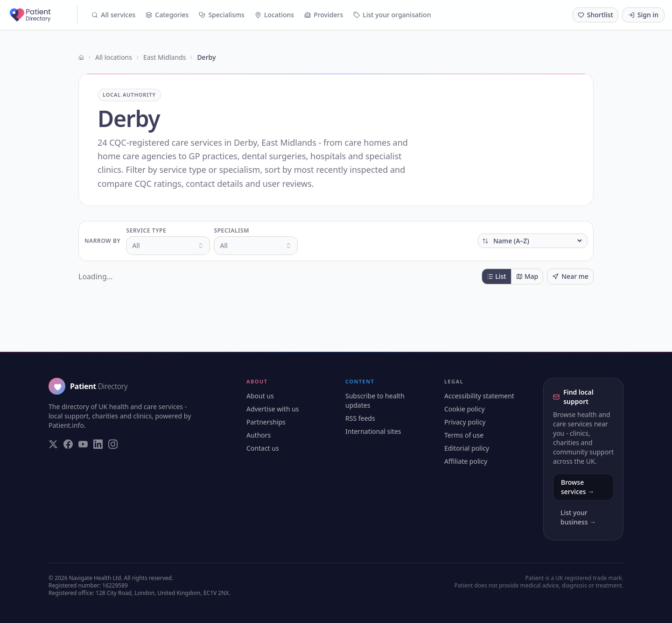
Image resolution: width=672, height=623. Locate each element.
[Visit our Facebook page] (68, 444)
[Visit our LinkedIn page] (98, 444)
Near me (570, 276)
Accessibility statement (479, 396)
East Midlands (164, 57)
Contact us (263, 448)
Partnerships (266, 422)
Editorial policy (467, 448)
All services (113, 15)
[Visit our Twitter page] (53, 444)
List (496, 276)
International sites (373, 431)
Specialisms (222, 15)
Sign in (643, 15)
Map (527, 276)
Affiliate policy (466, 461)
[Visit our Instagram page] (113, 444)
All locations (114, 57)
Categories (167, 15)
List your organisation (392, 15)
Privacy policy (465, 422)
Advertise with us (273, 409)
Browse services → (577, 487)
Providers (324, 15)
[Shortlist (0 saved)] (595, 15)
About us (260, 396)
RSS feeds (360, 418)
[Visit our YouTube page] (83, 444)
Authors (259, 435)
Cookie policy (465, 409)
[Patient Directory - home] (42, 15)
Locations (274, 15)
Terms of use (464, 435)
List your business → (578, 517)
